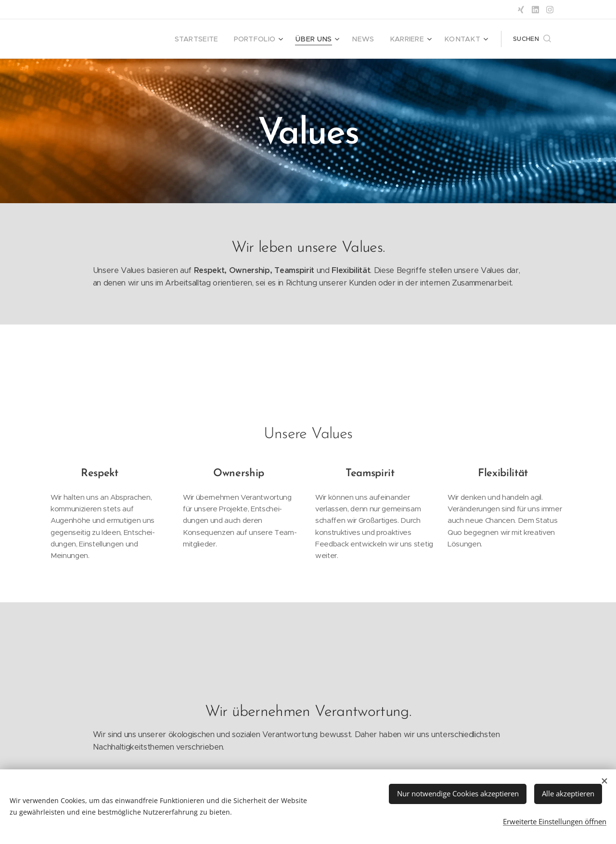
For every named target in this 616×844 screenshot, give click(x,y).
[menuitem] (217, 39)
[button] (532, 39)
